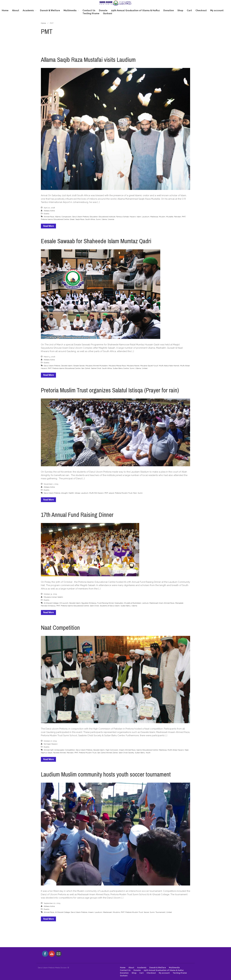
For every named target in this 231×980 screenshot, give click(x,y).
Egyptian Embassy (89, 603)
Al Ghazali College (51, 603)
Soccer (146, 912)
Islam (139, 217)
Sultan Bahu (126, 606)
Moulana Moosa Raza (117, 366)
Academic (28, 10)
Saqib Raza (80, 219)
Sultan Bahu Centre (121, 368)
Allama (58, 217)
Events (46, 214)
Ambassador (59, 750)
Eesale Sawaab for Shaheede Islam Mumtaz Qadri (96, 241)
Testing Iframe (91, 13)
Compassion (66, 217)
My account (217, 10)
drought (64, 493)
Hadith (71, 493)
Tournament (160, 912)
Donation (169, 10)
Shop (180, 10)
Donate (103, 10)
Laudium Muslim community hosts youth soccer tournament (106, 774)
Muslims (116, 912)
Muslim (162, 217)
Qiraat (72, 219)
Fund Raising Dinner (106, 603)
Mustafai (170, 217)
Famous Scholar (123, 217)
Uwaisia (111, 219)
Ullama (138, 368)
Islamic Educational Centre (147, 750)
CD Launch (64, 603)
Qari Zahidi (86, 368)
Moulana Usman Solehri (53, 597)
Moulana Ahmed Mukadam (97, 366)
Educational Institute (107, 217)
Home (5, 10)
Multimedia (70, 10)
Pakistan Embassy (48, 606)
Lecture (145, 603)
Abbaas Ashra (49, 211)
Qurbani (108, 13)
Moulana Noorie (133, 366)
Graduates (119, 603)
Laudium (146, 217)
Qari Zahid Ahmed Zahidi (108, 753)
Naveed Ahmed (59, 753)
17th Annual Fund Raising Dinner (77, 515)
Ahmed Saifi (49, 750)
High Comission (112, 750)
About (16, 10)
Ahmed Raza (49, 217)
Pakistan (178, 217)
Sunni (98, 219)
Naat (187, 750)
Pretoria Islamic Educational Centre (55, 219)
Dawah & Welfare (50, 10)
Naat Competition (60, 628)
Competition (70, 750)
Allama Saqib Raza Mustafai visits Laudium (88, 60)
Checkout (201, 10)
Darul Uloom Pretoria (81, 217)
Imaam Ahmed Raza (127, 750)
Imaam (91, 912)
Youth (148, 753)
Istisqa (77, 493)
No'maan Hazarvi (51, 744)
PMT (184, 217)
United (145, 368)
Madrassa (154, 217)
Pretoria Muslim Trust (124, 493)
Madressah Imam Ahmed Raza (162, 603)
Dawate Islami (67, 366)
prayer (111, 493)
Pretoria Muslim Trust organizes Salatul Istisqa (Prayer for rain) (110, 390)
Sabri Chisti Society (126, 753)
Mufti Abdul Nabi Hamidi (169, 366)
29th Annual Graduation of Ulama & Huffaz (135, 10)
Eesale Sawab (79, 366)
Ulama (104, 219)
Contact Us (89, 10)
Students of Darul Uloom (110, 606)
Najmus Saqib (47, 753)
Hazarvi (133, 217)
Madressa (163, 750)
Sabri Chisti (94, 606)
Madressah (107, 912)
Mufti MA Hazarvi (96, 493)
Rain (135, 493)
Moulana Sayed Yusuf (149, 366)
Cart (189, 10)
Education (94, 217)
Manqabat (179, 603)
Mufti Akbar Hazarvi (176, 750)
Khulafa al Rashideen (133, 603)
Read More (48, 226)
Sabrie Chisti (96, 368)
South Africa (90, 219)
